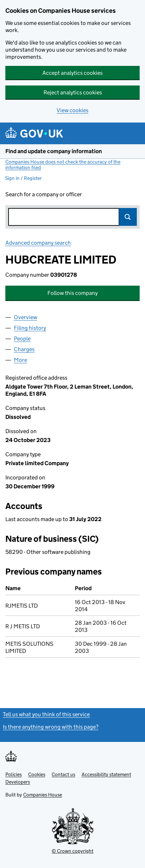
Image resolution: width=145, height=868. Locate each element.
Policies (14, 774)
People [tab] (22, 339)
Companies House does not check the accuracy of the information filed (63, 165)
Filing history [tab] (30, 328)
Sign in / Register (23, 178)
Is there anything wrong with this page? (51, 727)
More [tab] (20, 360)
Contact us (63, 774)
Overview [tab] (25, 317)
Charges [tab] (24, 349)
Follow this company (72, 293)
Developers (18, 782)
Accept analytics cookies (72, 73)
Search (128, 217)
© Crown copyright (72, 851)
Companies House (43, 795)
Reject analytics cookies (73, 92)
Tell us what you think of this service (46, 714)
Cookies (37, 774)
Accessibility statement (106, 774)
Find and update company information (54, 151)
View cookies (72, 110)
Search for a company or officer (44, 194)
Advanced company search (38, 243)
